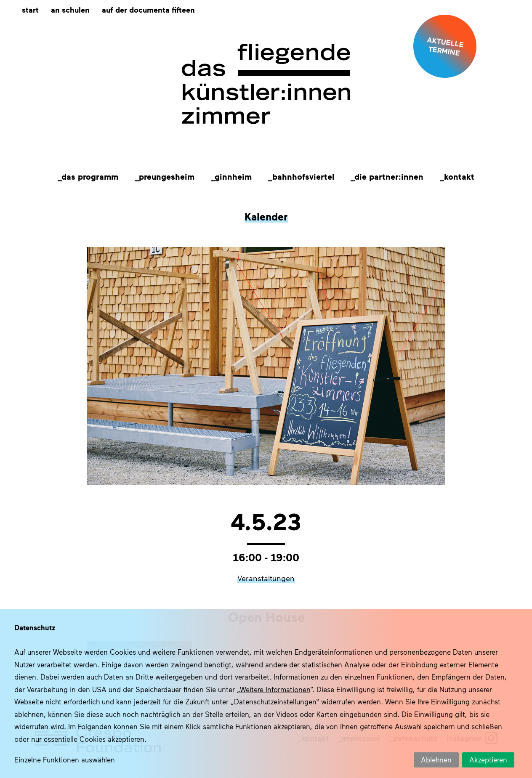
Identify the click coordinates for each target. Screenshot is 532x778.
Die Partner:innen (389, 176)
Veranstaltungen (266, 578)
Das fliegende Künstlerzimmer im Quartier (266, 84)
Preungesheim (167, 176)
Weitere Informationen (275, 689)
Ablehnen (436, 759)
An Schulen (70, 9)
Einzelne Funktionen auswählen (65, 759)
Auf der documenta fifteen (148, 9)
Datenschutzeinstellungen (275, 701)
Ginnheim (233, 176)
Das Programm (90, 176)
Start (30, 9)
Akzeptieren (488, 759)
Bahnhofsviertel (303, 176)
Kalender (266, 216)
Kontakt (459, 176)
